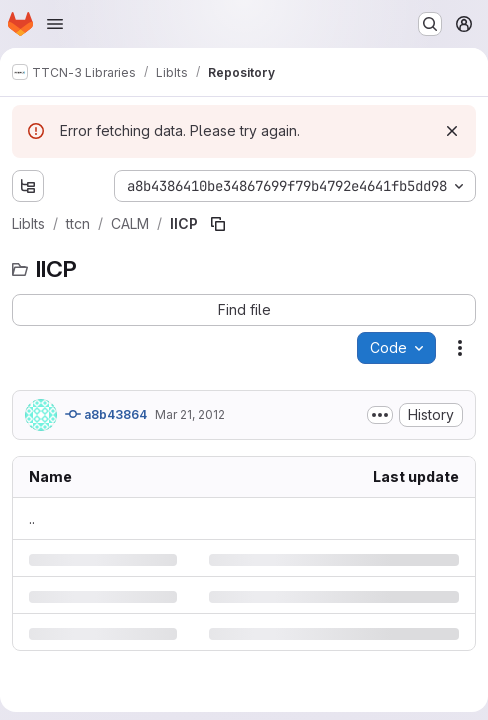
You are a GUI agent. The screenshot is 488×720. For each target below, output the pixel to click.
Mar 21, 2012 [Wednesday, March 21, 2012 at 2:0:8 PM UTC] (190, 414)
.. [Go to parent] (32, 518)
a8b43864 (106, 414)
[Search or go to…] (430, 24)
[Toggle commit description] (380, 415)
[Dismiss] (452, 131)
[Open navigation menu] (55, 24)
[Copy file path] (218, 224)
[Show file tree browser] (28, 186)
